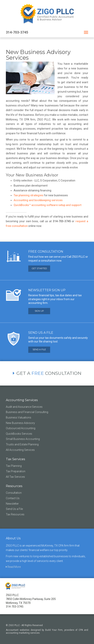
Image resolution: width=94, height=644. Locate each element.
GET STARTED (39, 268)
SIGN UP (39, 311)
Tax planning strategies (28, 195)
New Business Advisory (20, 423)
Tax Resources (15, 514)
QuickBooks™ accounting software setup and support (47, 205)
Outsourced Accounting (21, 428)
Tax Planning (14, 466)
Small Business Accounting (23, 439)
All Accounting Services (20, 450)
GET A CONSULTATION (47, 373)
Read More (13, 567)
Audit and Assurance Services (24, 407)
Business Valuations (19, 418)
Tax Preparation (16, 471)
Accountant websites (18, 630)
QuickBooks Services (19, 434)
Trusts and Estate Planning (22, 444)
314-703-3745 (17, 32)
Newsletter (12, 504)
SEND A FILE (39, 349)
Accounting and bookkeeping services (38, 200)
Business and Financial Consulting (27, 412)
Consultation (14, 493)
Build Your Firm (54, 630)
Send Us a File (14, 509)
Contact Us (13, 498)
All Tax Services (15, 477)
